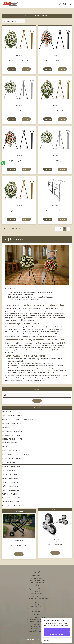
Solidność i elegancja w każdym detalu (21, 295)
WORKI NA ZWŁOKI (9, 494)
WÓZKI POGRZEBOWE (11, 486)
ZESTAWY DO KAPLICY (11, 502)
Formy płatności (37, 602)
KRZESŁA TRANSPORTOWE (12, 439)
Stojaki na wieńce (10, 470)
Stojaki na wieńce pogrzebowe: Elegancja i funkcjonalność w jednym (31, 292)
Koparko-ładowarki (11, 435)
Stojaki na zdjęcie (10, 474)
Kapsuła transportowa (12, 423)
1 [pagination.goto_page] (61, 229)
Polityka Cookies (37, 593)
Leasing (37, 604)
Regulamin (37, 591)
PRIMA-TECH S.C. (37, 576)
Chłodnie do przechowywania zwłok (18, 419)
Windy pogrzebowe (11, 490)
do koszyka (12, 69)
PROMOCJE (7, 411)
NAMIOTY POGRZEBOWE (12, 459)
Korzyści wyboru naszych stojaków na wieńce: (26, 299)
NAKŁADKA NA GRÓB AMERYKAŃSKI (16, 455)
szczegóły (26, 69)
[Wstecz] (57, 229)
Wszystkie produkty (11, 506)
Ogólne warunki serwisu (37, 589)
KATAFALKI (6, 427)
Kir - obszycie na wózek (12, 431)
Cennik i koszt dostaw (37, 606)
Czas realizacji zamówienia (37, 609)
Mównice (6, 447)
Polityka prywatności (37, 596)
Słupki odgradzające (11, 498)
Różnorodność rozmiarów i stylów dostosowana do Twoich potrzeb (30, 297)
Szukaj (37, 401)
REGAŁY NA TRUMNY (10, 478)
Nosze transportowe (11, 451)
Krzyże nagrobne (10, 443)
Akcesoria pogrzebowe (12, 415)
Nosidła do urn (9, 462)
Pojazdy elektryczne (11, 466)
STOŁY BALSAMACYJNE (11, 482)
